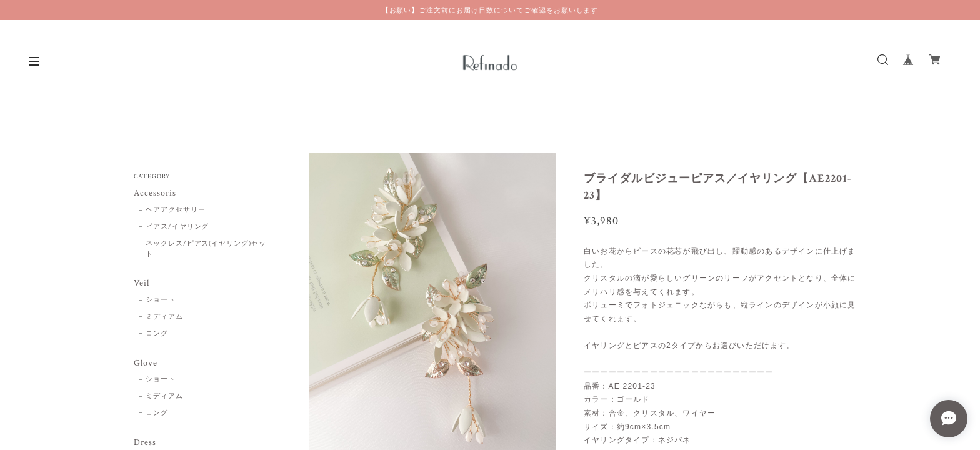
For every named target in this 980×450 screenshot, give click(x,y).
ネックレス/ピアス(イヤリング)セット (206, 249)
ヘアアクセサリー (176, 210)
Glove (146, 363)
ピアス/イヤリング (177, 227)
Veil (142, 283)
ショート (161, 300)
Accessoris (155, 193)
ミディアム (164, 317)
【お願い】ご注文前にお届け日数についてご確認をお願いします (490, 10)
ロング (157, 334)
